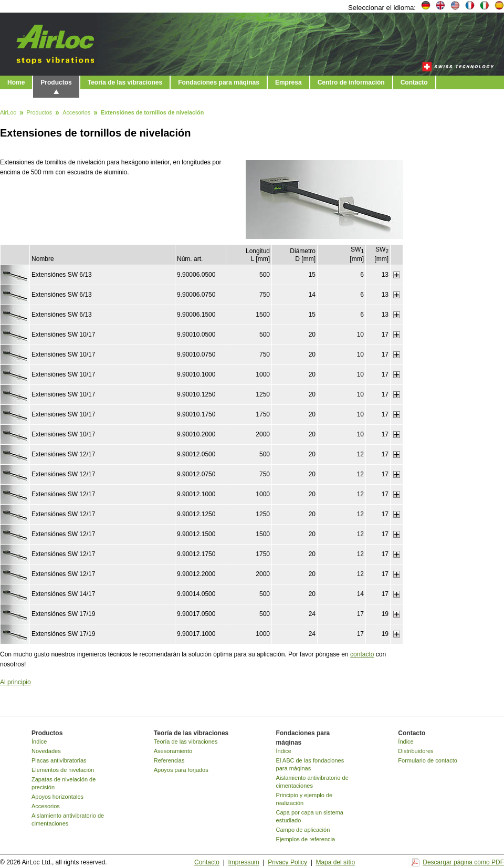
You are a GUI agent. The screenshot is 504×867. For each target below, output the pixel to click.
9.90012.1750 (196, 554)
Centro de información (351, 82)
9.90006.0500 (196, 275)
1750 (263, 414)
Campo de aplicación (303, 830)
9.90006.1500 (196, 315)
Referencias (169, 760)
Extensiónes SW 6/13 (62, 275)
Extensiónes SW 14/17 (63, 594)
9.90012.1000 (196, 494)
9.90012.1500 (196, 534)
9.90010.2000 (196, 434)
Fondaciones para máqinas (219, 82)
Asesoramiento (173, 751)
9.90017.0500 (196, 614)
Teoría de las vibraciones (125, 82)
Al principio (15, 682)
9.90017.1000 (196, 634)
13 (385, 275)
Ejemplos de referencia (306, 839)
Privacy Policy (287, 862)
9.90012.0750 (196, 474)
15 (312, 275)
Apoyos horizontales (57, 797)
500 (265, 275)
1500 (263, 315)
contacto (362, 654)
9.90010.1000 (196, 374)
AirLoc (8, 113)
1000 (263, 374)
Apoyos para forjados (181, 770)
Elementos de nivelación (63, 770)
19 (385, 614)
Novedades (46, 751)
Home (16, 82)
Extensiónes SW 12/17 (63, 454)
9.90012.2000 (196, 574)
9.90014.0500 (196, 594)
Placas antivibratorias (59, 760)
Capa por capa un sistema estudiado (310, 816)
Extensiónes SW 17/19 (63, 614)
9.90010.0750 (196, 354)
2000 (263, 434)
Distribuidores (416, 751)
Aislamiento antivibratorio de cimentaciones (68, 819)
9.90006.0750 (196, 295)
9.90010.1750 (196, 414)
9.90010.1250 (196, 394)
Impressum (243, 862)
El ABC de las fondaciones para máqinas (310, 764)
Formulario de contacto (428, 760)
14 (312, 295)
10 (360, 335)
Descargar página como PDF (463, 862)
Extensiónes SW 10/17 (63, 335)
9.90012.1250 (196, 514)
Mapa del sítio (335, 862)
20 (312, 335)
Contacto (414, 82)
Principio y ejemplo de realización (304, 799)
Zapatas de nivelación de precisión (64, 783)
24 (312, 614)
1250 (263, 394)
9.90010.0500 (196, 335)
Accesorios (76, 113)
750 (265, 295)
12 (360, 454)
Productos (56, 82)
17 (385, 335)
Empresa (288, 82)
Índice (39, 741)
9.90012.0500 (196, 454)
